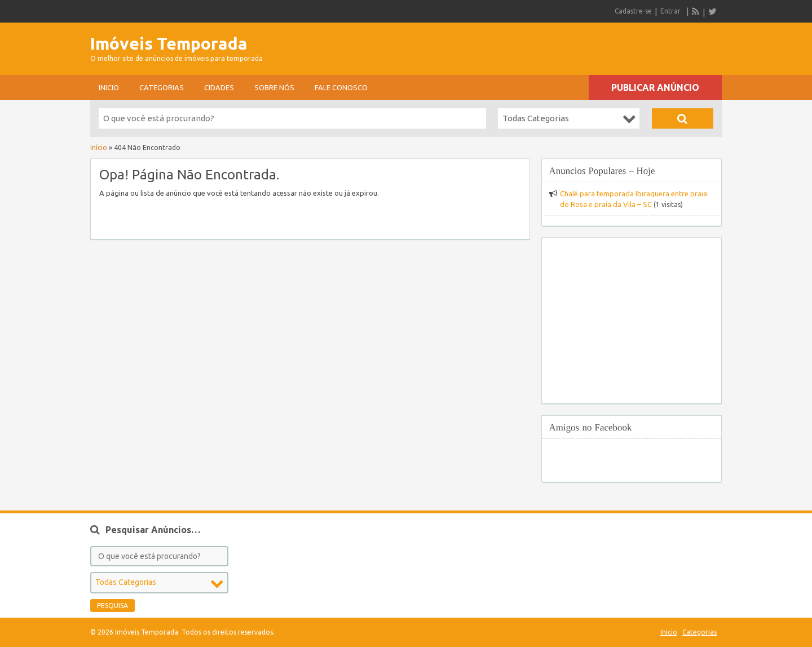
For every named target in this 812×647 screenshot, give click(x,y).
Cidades (219, 87)
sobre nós (274, 87)
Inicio (109, 87)
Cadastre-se (633, 11)
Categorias (162, 87)
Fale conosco (341, 87)
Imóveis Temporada (169, 43)
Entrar (670, 11)
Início (99, 148)
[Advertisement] (590, 45)
